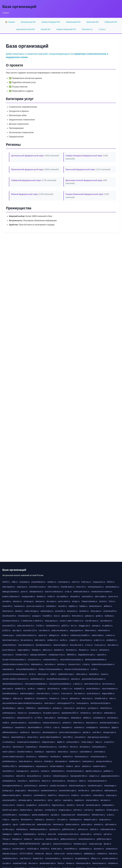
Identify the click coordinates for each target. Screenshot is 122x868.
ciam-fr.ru (76, 582)
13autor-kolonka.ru (89, 601)
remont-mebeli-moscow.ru (13, 757)
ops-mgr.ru (17, 630)
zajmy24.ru (102, 655)
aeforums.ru (83, 829)
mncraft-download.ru (75, 771)
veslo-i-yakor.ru (9, 752)
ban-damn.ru (113, 645)
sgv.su (15, 824)
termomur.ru (31, 757)
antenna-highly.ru (61, 645)
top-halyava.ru (106, 621)
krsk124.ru (45, 849)
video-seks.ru (82, 674)
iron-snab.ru (86, 795)
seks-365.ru (68, 737)
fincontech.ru (71, 650)
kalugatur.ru (17, 839)
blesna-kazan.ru (99, 863)
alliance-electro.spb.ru (12, 795)
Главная (6, 13)
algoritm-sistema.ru (94, 771)
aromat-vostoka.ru (74, 854)
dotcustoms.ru (92, 723)
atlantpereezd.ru (36, 592)
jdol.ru (78, 766)
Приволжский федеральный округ (27, 169)
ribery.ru (6, 737)
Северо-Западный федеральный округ (84, 156)
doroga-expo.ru (110, 732)
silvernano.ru (8, 611)
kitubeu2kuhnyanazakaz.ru (103, 664)
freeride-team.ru (68, 587)
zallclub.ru (94, 829)
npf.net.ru (108, 834)
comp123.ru (109, 742)
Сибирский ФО (111, 22)
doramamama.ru (82, 757)
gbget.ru (115, 727)
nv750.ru (48, 727)
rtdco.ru (112, 698)
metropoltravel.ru (99, 747)
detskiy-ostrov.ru (72, 824)
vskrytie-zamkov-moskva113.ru (16, 679)
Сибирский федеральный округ (26, 180)
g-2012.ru (6, 630)
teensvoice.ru (18, 747)
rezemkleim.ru (8, 771)
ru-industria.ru (8, 776)
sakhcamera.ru (111, 791)
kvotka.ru (75, 795)
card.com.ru (39, 839)
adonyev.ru (40, 601)
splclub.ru (87, 732)
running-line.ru (51, 810)
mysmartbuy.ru (35, 723)
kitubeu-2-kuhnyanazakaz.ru (51, 669)
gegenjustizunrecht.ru (110, 776)
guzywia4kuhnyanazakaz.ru (94, 679)
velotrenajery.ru (47, 611)
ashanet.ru (67, 723)
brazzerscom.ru (35, 660)
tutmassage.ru (110, 786)
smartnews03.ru (110, 611)
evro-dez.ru (97, 713)
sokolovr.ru (86, 766)
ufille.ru (15, 582)
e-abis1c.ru (110, 635)
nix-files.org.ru (8, 829)
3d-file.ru (65, 635)
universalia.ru (99, 752)
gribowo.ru (90, 616)
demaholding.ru (9, 708)
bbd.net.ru (113, 854)
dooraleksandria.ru (44, 645)
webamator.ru (110, 713)
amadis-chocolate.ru (58, 786)
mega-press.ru (99, 582)
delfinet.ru (108, 606)
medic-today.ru (87, 742)
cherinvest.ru (58, 824)
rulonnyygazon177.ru (66, 703)
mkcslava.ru (72, 781)
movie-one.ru (69, 708)
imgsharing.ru (32, 747)
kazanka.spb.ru (52, 839)
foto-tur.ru (74, 747)
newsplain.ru (67, 727)
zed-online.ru (50, 664)
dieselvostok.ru (83, 815)
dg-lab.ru (107, 844)
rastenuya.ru (22, 587)
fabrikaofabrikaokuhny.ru (13, 684)
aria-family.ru (113, 718)
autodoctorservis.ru (49, 791)
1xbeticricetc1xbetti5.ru (80, 635)
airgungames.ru (76, 630)
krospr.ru (76, 601)
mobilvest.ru (102, 854)
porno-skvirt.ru (64, 601)
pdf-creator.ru (111, 824)
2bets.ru (82, 781)
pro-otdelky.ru (63, 596)
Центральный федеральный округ (28, 156)
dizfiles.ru (87, 718)
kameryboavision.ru (87, 839)
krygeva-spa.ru (65, 810)
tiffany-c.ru (95, 858)
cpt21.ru (58, 800)
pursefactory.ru (35, 713)
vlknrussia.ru (43, 674)
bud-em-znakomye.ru (54, 592)
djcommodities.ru (35, 727)
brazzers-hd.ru (75, 664)
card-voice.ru (50, 703)
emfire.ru (51, 596)
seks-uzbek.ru (101, 596)
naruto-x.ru (22, 713)
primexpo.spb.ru (25, 800)
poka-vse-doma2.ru (60, 630)
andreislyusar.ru (9, 713)
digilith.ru (61, 742)
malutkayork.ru (76, 820)
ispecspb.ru (68, 800)
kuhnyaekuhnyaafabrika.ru (36, 684)
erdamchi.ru (68, 757)
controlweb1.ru (40, 795)
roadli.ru (6, 723)
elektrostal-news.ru (81, 592)
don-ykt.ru (7, 747)
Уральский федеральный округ (80, 169)
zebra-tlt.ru (20, 776)
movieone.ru (86, 713)
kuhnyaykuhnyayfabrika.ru (60, 684)
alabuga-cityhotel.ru (11, 592)
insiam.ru (21, 805)
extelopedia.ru (108, 805)
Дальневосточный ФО (26, 29)
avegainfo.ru (31, 805)
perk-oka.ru (81, 708)
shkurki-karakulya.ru (77, 786)
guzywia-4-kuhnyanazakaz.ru (15, 674)
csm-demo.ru (44, 630)
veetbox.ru (52, 582)
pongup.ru (37, 616)
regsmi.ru (15, 820)
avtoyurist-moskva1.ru (62, 844)
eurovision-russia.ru (38, 587)
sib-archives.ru (86, 640)
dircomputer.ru (61, 761)
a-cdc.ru (68, 592)
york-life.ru (97, 732)
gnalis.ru (99, 616)
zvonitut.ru (45, 771)
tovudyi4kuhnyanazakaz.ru (58, 679)
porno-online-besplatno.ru (70, 732)
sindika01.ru (111, 640)
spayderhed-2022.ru (70, 713)
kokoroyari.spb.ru (83, 863)
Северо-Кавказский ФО (66, 29)
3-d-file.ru (40, 626)
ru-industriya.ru (9, 742)
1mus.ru (94, 650)
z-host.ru (86, 664)
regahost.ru (79, 800)
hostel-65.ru (7, 606)
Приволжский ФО (73, 22)
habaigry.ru (7, 834)
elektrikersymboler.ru (39, 829)
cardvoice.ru (79, 727)
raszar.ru (104, 674)
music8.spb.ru (33, 849)
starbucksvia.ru (96, 606)
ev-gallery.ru (107, 626)
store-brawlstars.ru (26, 645)
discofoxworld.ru (9, 616)
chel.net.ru (78, 810)
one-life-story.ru (92, 621)
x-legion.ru (73, 640)
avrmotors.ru (68, 858)
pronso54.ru (60, 611)
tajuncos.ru (36, 732)
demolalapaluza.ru (27, 766)
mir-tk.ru (32, 674)
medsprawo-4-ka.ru (57, 655)
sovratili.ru (7, 601)
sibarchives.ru (106, 708)
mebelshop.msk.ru (10, 858)
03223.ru (6, 582)
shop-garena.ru (51, 621)
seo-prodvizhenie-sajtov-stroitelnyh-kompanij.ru (22, 703)
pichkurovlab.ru (73, 742)
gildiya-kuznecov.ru (69, 839)
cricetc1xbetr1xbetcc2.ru (26, 635)
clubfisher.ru (43, 757)
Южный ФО (46, 29)
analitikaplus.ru (85, 849)
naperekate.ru (8, 669)
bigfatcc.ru (73, 606)
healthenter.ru (75, 761)
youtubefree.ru (99, 718)
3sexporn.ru (84, 650)
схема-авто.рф (95, 844)
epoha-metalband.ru (40, 815)
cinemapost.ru (64, 582)
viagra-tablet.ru (24, 650)
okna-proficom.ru (34, 776)
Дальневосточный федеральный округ (84, 180)
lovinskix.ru (84, 611)
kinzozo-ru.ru (64, 795)
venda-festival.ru (9, 645)
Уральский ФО (93, 22)
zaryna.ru (74, 752)
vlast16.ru (70, 805)
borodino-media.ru (25, 752)
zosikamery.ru (112, 849)
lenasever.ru (72, 611)
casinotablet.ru (86, 752)
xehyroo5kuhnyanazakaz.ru (72, 660)
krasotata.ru (25, 582)
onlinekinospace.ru (61, 776)
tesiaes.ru (28, 839)
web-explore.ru (9, 587)
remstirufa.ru (56, 757)
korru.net (80, 805)
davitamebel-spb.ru (48, 863)
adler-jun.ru (47, 650)
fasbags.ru (36, 650)
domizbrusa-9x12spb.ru (100, 703)
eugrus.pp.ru (111, 795)
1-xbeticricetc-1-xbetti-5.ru (32, 621)
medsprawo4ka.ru (50, 660)
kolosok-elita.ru (92, 800)
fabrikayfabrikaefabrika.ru (96, 660)
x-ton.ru (56, 727)
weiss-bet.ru (63, 752)
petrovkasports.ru (50, 732)
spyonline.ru (99, 849)
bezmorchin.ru (40, 800)
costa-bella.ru (99, 795)
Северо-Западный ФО (51, 22)
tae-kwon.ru (105, 800)
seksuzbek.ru (87, 596)
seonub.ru (35, 771)
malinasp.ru (39, 820)
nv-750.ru (38, 718)
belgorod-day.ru (49, 742)
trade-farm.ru (79, 723)
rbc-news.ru (51, 601)
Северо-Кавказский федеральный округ (85, 194)
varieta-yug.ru (8, 635)
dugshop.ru (100, 810)
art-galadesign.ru (82, 858)
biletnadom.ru (37, 664)
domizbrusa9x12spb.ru (109, 723)
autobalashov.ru (9, 781)
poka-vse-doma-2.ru (26, 626)
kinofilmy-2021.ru (10, 766)
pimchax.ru (62, 664)
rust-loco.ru (89, 810)
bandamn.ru (59, 650)
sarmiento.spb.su (93, 805)
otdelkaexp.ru (89, 854)
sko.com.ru (33, 863)
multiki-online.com (27, 824)
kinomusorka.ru (59, 781)
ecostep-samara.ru (110, 858)
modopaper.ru (92, 727)
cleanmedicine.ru (18, 737)
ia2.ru (50, 800)
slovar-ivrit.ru (33, 737)
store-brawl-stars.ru (11, 640)
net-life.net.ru (84, 791)
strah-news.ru (53, 587)
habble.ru (83, 606)
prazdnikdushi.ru (38, 582)
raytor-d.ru (43, 635)
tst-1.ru (74, 626)
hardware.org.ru (80, 844)
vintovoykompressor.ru (97, 781)
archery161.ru (44, 805)
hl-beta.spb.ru (112, 810)
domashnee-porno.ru (48, 747)
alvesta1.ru (99, 824)
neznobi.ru (62, 606)
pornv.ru (24, 592)
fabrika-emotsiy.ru (10, 844)
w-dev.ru (110, 815)
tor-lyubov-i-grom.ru (51, 713)
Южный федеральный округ (25, 194)
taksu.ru (99, 742)
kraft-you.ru (86, 582)
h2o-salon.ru (62, 820)
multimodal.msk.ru (108, 829)
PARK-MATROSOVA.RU (30, 844)
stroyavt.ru (27, 795)
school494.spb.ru (10, 815)
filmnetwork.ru (27, 820)
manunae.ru (105, 727)
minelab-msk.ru (22, 655)
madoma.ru (25, 732)
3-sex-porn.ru (100, 645)
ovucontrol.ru (80, 737)
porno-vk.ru (113, 596)
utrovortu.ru (23, 781)
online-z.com (59, 854)
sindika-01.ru (53, 640)
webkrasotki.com (44, 824)
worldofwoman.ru (10, 761)
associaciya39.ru (9, 800)
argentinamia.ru (44, 708)
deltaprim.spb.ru (90, 820)
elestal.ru (19, 611)
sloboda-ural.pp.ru (10, 854)
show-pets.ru (96, 611)
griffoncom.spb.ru (104, 839)
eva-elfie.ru (63, 747)
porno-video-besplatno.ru (51, 737)
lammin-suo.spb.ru (10, 810)
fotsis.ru (61, 863)
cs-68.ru (94, 669)
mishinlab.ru (51, 606)
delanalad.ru (76, 718)
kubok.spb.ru (57, 849)
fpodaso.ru (41, 596)
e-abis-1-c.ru (99, 640)
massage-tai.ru (22, 771)
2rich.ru (112, 601)
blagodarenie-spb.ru (87, 655)
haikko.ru (17, 834)
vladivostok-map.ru (66, 674)
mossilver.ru (113, 863)
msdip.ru (69, 766)
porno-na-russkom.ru (35, 606)
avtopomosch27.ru (25, 718)
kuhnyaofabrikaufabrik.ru (26, 669)
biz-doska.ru (85, 747)
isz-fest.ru (42, 834)
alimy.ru (49, 854)
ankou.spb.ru (87, 824)
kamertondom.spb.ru (68, 791)
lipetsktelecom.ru (38, 679)
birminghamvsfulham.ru (12, 786)
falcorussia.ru (33, 791)
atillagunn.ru (54, 635)
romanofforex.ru (71, 849)
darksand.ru (104, 650)
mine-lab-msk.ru (77, 645)
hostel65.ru (47, 616)
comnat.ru (98, 834)
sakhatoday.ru (22, 829)
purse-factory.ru (9, 650)
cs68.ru (53, 674)
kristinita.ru (49, 761)
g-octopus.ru (93, 708)
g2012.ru (65, 626)
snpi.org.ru (39, 810)
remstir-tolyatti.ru (57, 766)
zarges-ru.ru (94, 776)
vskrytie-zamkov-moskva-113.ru (16, 664)
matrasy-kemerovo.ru (52, 723)
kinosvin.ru (51, 820)
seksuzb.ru (75, 679)
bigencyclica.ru (58, 805)
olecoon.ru (17, 601)
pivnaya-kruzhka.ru (104, 761)
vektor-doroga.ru (32, 611)
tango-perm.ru (105, 820)
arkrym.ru (38, 761)
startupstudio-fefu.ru (79, 776)
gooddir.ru (7, 824)
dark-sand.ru (40, 640)
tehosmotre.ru (104, 630)
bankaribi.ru (94, 674)
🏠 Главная (10, 22)
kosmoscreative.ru (53, 858)
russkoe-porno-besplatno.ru (29, 742)
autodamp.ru (8, 727)
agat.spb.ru (47, 844)
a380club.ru (31, 708)
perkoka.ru (57, 708)
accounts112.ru (9, 626)
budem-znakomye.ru (11, 596)
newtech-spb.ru (99, 766)
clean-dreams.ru (26, 761)
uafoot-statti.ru (98, 635)
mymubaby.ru (24, 815)
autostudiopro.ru (112, 587)
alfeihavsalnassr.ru (10, 732)
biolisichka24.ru (58, 771)
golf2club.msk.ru (69, 829)
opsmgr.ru (96, 626)
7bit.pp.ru (6, 839)
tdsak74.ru (52, 795)
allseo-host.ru (91, 630)
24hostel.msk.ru (98, 815)
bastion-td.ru (38, 858)
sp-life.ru (63, 640)
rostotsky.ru (39, 752)
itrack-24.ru (81, 587)
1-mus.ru (102, 29)
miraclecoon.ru (24, 616)
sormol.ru (103, 601)
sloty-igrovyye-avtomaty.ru (99, 737)
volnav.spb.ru (86, 834)
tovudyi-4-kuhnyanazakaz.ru (14, 660)
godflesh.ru (108, 771)
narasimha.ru (20, 727)
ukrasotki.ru (75, 596)
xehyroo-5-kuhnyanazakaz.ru (77, 669)
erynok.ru (47, 776)
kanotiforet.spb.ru (95, 786)
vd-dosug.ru (29, 601)
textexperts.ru (88, 761)
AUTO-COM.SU (26, 854)
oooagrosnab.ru (28, 596)
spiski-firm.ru (34, 781)
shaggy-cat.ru (84, 626)
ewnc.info (52, 834)
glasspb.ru (66, 616)
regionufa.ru (51, 752)
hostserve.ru (20, 606)
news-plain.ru (50, 718)
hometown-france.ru (11, 621)
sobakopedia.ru (30, 834)
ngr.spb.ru (55, 815)
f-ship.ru (6, 820)
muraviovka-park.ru (98, 757)
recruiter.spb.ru (19, 849)
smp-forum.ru (25, 858)
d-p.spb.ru (7, 863)
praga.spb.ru (21, 791)
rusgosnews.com (68, 815)
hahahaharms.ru (53, 626)
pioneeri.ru (44, 786)
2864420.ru (72, 655)
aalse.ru (21, 708)
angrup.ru (6, 849)
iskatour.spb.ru (26, 810)
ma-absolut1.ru (9, 718)
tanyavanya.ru (42, 766)
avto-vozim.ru (97, 791)
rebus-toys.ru (8, 655)
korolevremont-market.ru (102, 592)
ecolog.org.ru (8, 791)
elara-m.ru (46, 781)
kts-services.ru (27, 640)
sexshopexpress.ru (96, 587)
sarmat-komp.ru (31, 786)
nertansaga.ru (63, 718)
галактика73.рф (20, 863)
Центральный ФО (28, 22)
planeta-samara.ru (19, 723)
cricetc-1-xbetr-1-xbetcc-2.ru (72, 621)
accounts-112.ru (30, 630)
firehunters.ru (87, 29)
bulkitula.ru (109, 616)
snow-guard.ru (83, 703)
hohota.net (39, 854)
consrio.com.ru (9, 805)
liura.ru (57, 616)
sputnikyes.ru (55, 829)
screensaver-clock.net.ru (68, 834)
